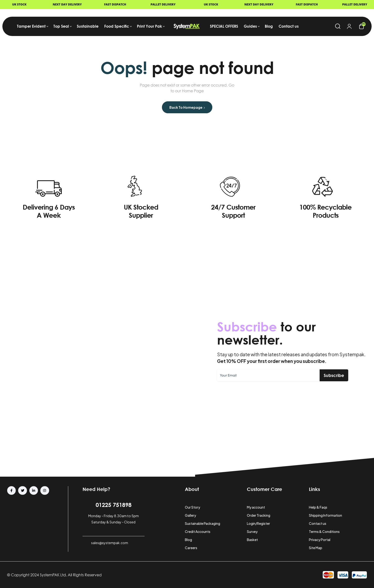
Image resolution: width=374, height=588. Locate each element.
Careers (191, 548)
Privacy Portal (320, 540)
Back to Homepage (187, 107)
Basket (252, 540)
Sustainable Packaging (203, 523)
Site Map (316, 548)
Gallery (190, 515)
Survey (252, 531)
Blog (188, 540)
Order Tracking (259, 515)
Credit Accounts (198, 531)
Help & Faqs (318, 507)
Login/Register (258, 523)
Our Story (192, 507)
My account (256, 507)
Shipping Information (325, 515)
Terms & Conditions (324, 531)
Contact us (318, 523)
